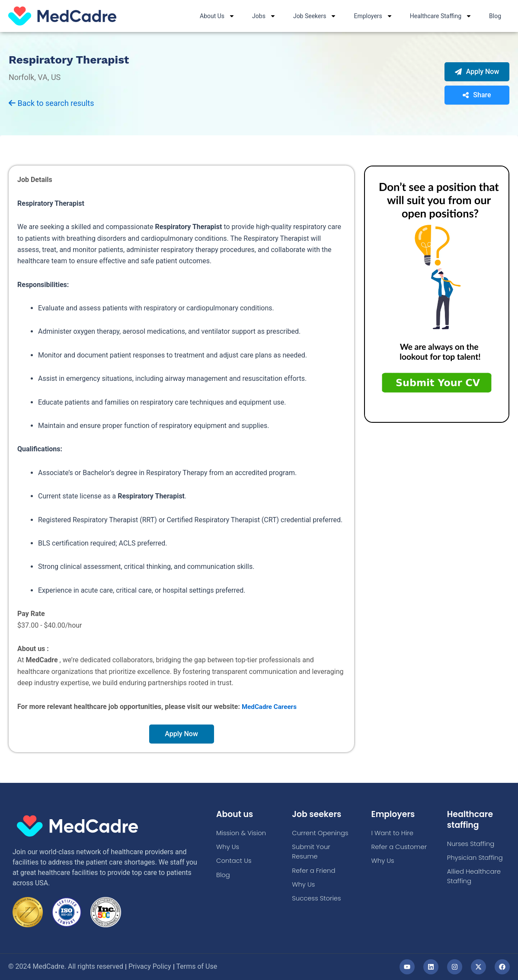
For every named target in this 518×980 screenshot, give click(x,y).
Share (477, 95)
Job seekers (318, 814)
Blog (495, 16)
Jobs (264, 16)
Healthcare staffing (472, 819)
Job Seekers (315, 16)
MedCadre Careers (271, 707)
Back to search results (51, 104)
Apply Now (477, 72)
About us (236, 814)
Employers (373, 16)
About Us (217, 16)
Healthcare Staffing (441, 16)
